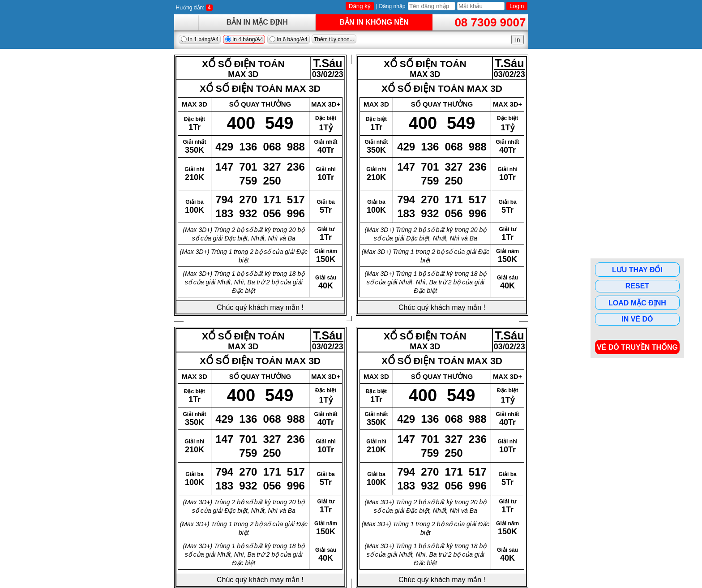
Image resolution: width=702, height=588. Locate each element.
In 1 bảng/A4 (200, 39)
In (517, 40)
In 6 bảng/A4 (289, 39)
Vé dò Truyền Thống (637, 347)
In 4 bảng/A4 (244, 39)
